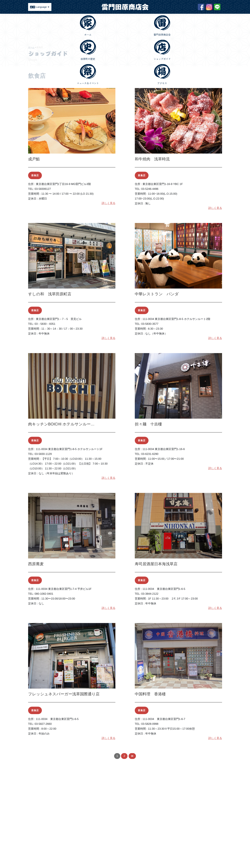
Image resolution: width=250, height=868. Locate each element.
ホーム (31, 47)
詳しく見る (109, 203)
